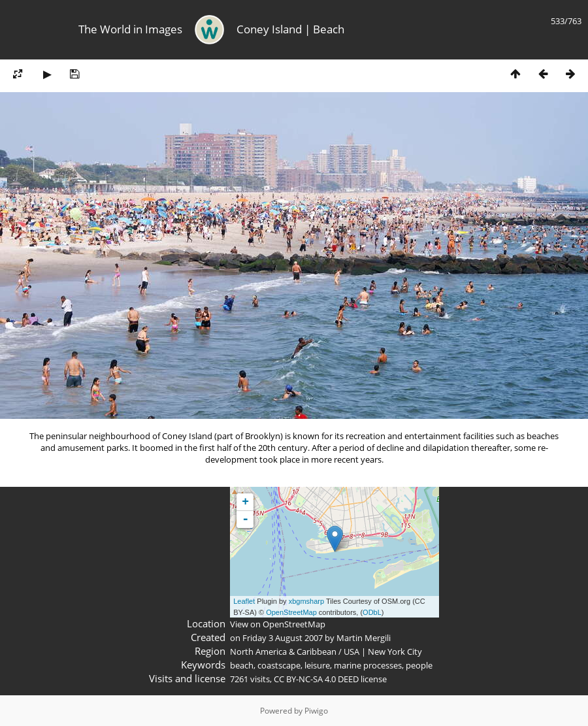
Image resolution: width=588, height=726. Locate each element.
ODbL (372, 612)
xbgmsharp (306, 601)
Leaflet (244, 601)
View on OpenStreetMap (278, 624)
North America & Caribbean (283, 652)
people (419, 665)
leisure (317, 665)
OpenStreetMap (291, 612)
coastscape (279, 665)
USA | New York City (383, 652)
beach (242, 665)
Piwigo (316, 711)
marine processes (368, 665)
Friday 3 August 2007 (283, 638)
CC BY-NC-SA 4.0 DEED (316, 679)
